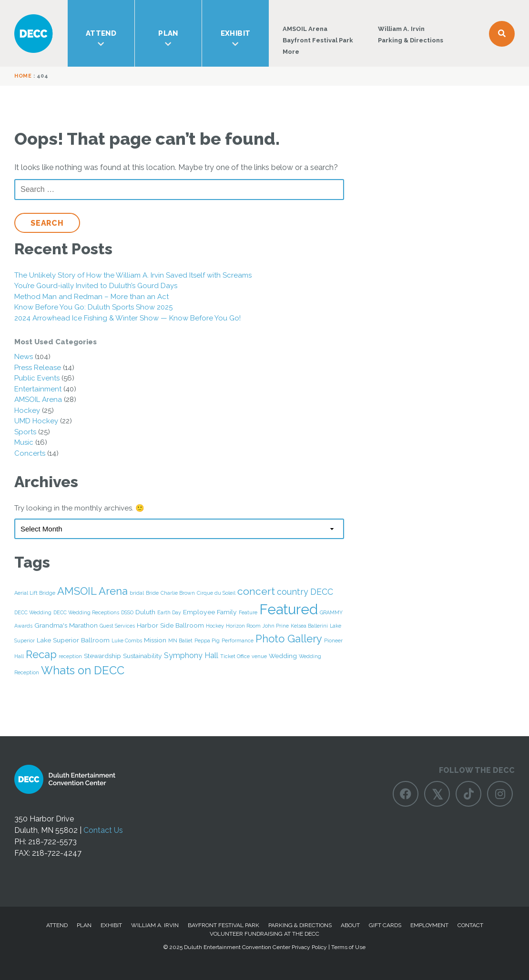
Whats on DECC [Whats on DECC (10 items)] (83, 670)
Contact (470, 925)
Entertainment (38, 389)
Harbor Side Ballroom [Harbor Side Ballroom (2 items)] (170, 625)
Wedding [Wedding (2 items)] (283, 656)
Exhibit (235, 39)
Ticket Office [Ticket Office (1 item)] (235, 656)
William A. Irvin (401, 29)
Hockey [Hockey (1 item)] (215, 626)
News (24, 357)
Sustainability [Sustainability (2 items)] (142, 656)
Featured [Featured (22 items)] (289, 609)
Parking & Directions (411, 40)
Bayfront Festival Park (318, 40)
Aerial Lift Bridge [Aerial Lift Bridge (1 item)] (35, 593)
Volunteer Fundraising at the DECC (264, 934)
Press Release (38, 368)
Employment (429, 925)
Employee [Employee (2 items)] (199, 612)
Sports (25, 432)
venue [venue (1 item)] (259, 656)
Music (24, 442)
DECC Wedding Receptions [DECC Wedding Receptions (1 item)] (86, 612)
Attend (101, 39)
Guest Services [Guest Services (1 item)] (117, 626)
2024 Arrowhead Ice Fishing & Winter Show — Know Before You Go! (127, 318)
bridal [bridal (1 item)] (137, 593)
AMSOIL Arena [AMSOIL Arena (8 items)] (92, 591)
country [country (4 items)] (293, 592)
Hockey (27, 410)
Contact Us (103, 830)
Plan (168, 39)
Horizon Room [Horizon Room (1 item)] (243, 626)
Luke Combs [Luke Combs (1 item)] (127, 640)
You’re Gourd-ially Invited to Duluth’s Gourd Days (96, 286)
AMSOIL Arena (305, 29)
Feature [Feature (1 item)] (248, 612)
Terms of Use (348, 947)
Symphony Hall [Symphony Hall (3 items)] (191, 655)
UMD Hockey (36, 421)
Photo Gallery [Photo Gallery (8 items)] (289, 639)
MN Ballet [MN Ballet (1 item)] (180, 640)
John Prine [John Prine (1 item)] (276, 626)
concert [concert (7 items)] (256, 591)
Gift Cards (385, 925)
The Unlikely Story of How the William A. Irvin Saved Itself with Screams (133, 275)
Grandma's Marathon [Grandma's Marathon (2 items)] (66, 625)
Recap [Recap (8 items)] (41, 654)
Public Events (37, 378)
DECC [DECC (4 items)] (322, 592)
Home (23, 76)
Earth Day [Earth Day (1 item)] (169, 612)
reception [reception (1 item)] (70, 656)
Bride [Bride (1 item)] (152, 593)
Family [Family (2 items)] (227, 612)
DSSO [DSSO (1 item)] (127, 612)
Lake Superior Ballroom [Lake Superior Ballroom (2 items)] (73, 640)
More (291, 52)
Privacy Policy (309, 947)
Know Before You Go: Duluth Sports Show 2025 (93, 307)
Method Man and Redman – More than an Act (92, 297)
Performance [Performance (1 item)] (238, 640)
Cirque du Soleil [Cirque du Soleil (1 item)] (216, 593)
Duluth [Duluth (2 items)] (145, 612)
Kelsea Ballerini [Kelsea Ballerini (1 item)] (309, 626)
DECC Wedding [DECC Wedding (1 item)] (33, 612)
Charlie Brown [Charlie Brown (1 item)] (178, 593)
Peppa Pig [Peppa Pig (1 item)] (207, 640)
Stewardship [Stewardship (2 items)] (102, 656)
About (350, 925)
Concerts (30, 453)
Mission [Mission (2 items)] (155, 640)
